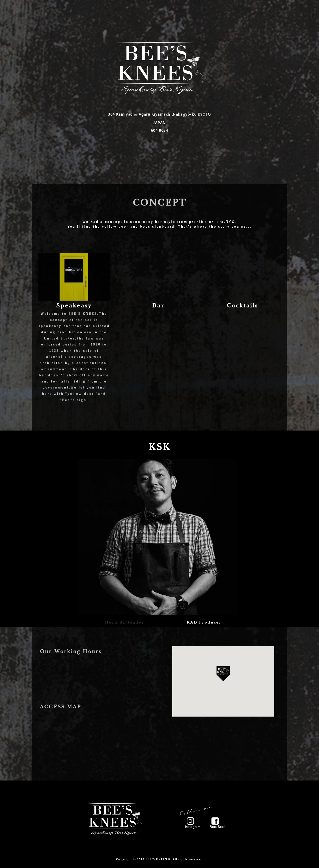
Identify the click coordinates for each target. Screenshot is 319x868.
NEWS (185, 10)
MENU (161, 10)
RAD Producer (204, 623)
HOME (137, 10)
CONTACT (241, 10)
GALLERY (211, 10)
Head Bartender (124, 623)
